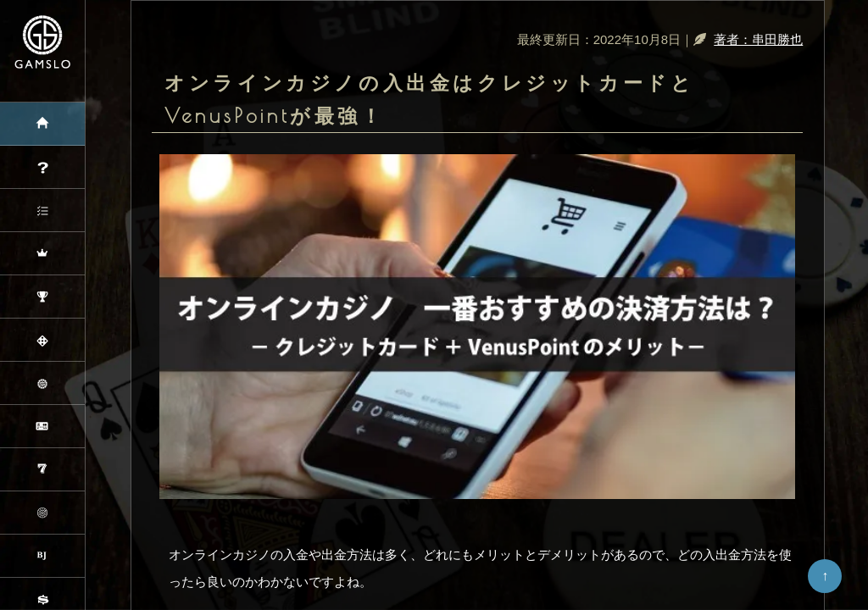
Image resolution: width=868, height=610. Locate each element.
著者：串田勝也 (758, 39)
